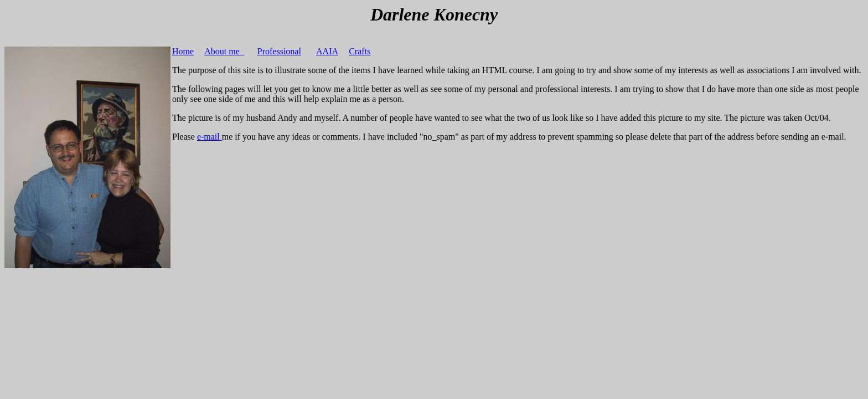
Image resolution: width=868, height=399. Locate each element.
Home (183, 51)
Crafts (360, 51)
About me (224, 51)
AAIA (327, 51)
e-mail (210, 137)
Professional (279, 51)
